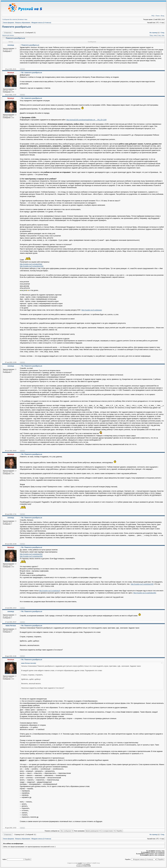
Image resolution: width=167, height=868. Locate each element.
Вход (162, 16)
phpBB (80, 863)
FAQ (153, 16)
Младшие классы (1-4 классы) (41, 23)
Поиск (158, 16)
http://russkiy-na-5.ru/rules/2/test (31, 264)
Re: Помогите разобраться (32, 366)
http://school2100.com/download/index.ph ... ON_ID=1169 (86, 120)
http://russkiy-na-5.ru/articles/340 (31, 556)
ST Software (87, 864)
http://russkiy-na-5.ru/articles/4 (50, 591)
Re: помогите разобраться (32, 73)
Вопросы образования (23, 23)
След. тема (161, 35)
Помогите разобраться (16, 27)
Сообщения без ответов (10, 19)
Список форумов (8, 23)
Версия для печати (8, 35)
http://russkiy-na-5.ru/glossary (92, 310)
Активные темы (23, 19)
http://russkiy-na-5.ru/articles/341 (31, 554)
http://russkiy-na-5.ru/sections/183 (32, 266)
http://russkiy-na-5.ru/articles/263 (145, 593)
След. (163, 33)
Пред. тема (153, 35)
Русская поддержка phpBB (84, 866)
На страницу (154, 33)
